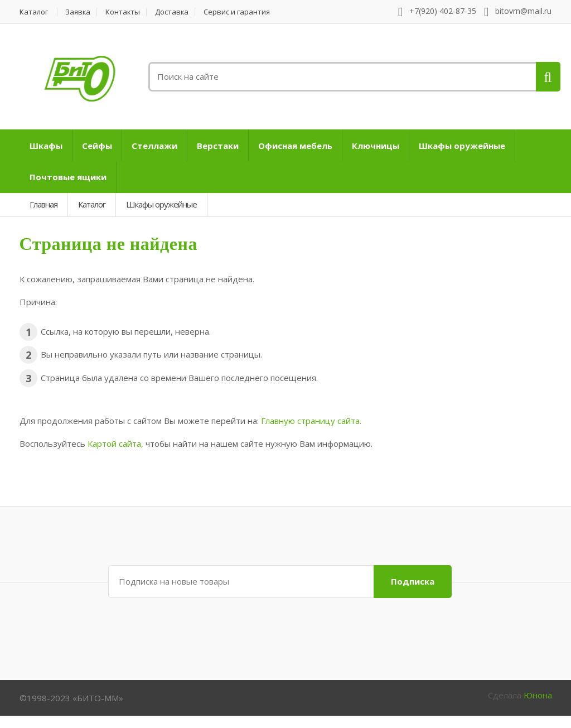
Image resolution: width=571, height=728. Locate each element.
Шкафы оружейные (462, 146)
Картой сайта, (115, 443)
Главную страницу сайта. (311, 421)
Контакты (124, 12)
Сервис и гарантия (239, 12)
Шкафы (46, 146)
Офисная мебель (295, 146)
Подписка (413, 581)
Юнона (538, 695)
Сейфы (97, 146)
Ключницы (376, 146)
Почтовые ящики (68, 177)
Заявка (79, 12)
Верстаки (218, 146)
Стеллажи (154, 146)
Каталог (34, 12)
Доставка (174, 12)
